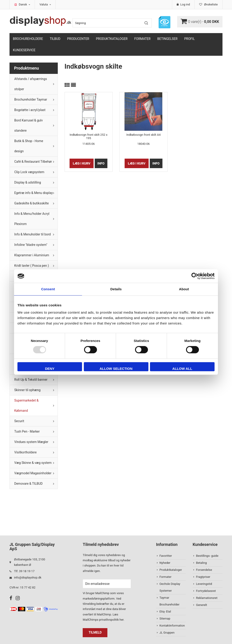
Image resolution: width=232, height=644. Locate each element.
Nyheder (165, 563)
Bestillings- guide (207, 556)
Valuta (45, 4)
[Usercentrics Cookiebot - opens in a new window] (195, 276)
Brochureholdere (28, 39)
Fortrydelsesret (206, 591)
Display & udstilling (28, 182)
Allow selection (116, 369)
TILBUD (55, 39)
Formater (143, 39)
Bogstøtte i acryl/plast (30, 110)
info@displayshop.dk (28, 577)
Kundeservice (24, 50)
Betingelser (167, 39)
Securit (19, 421)
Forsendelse (204, 570)
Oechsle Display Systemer (170, 587)
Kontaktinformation (172, 626)
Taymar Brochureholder (169, 601)
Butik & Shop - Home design (29, 146)
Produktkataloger (112, 39)
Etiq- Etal (165, 611)
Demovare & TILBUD (28, 484)
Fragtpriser (203, 577)
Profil (189, 39)
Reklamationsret (207, 598)
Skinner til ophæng (27, 390)
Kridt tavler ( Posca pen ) (32, 266)
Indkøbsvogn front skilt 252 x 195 (88, 136)
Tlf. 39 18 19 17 (24, 571)
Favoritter (166, 556)
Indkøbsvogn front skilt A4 (144, 135)
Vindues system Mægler (31, 442)
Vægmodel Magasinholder (33, 473)
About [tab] (184, 289)
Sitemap (165, 619)
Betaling (201, 563)
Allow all (182, 369)
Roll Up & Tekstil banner (31, 380)
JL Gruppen (167, 633)
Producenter (78, 39)
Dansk (24, 4)
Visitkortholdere (25, 452)
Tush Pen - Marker (27, 431)
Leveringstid (204, 584)
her (121, 620)
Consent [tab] (48, 289)
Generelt (201, 605)
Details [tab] (116, 289)
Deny (50, 369)
